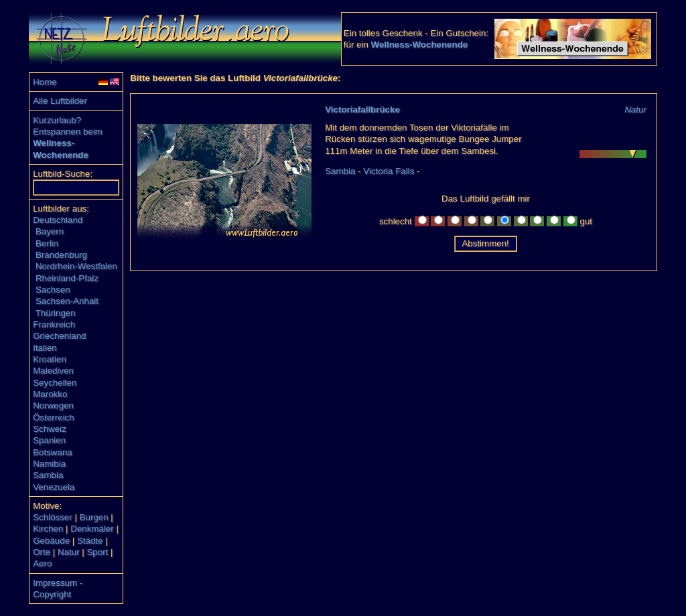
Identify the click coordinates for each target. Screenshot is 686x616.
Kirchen (48, 529)
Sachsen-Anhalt (67, 301)
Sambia (48, 475)
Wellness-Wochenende (420, 45)
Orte (42, 552)
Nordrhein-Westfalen (76, 266)
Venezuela (54, 487)
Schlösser (53, 517)
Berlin (47, 243)
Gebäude (51, 541)
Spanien (49, 440)
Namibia (49, 464)
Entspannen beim (68, 132)
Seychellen (55, 383)
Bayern (50, 231)
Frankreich (54, 324)
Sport (97, 552)
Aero (42, 563)
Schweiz (50, 429)
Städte (90, 541)
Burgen (94, 517)
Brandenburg (61, 255)
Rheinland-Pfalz (67, 278)
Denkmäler (92, 529)
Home (45, 82)
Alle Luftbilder (60, 101)
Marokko (50, 394)
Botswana (53, 452)
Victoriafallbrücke (362, 109)
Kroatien (50, 359)
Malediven (53, 371)
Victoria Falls (389, 171)
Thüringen (56, 313)
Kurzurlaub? (57, 120)
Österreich (53, 417)
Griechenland (59, 336)
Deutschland (58, 220)
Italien (45, 348)
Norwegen (53, 405)
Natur (69, 552)
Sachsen (53, 290)
